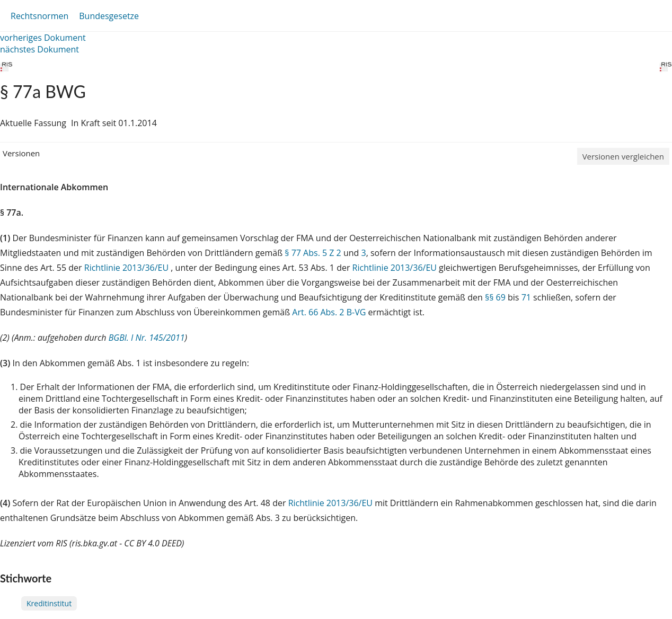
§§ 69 (495, 297)
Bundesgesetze (109, 16)
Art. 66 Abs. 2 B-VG (329, 312)
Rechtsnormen (39, 16)
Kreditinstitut (49, 603)
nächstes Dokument (39, 49)
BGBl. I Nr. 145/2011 (147, 338)
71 (526, 297)
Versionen (21, 153)
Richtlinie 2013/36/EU (128, 268)
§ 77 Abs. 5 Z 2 (313, 253)
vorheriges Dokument (43, 38)
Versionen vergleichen (623, 156)
